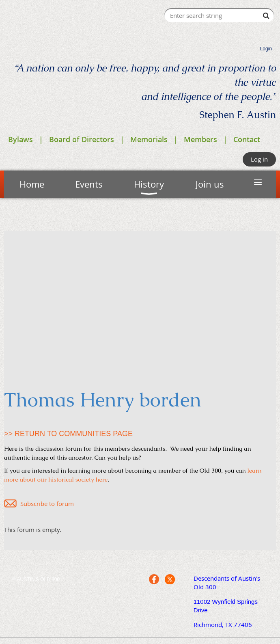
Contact (247, 139)
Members (200, 139)
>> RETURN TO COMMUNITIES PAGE (68, 434)
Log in (259, 159)
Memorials (149, 139)
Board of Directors (82, 139)
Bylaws (20, 139)
